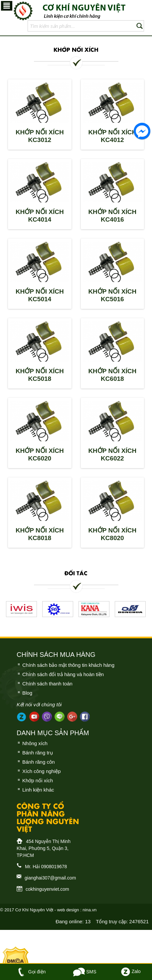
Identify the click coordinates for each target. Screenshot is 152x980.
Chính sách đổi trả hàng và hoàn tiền (63, 674)
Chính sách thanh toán (47, 684)
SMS (85, 972)
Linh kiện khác (38, 790)
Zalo (130, 971)
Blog (27, 693)
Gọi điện (30, 972)
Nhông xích (35, 743)
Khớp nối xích (38, 780)
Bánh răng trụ (38, 753)
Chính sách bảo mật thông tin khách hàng (68, 665)
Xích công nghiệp (42, 771)
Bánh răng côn (39, 762)
